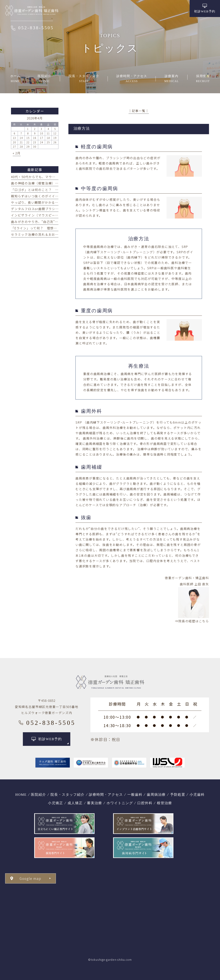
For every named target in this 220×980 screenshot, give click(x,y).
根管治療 (164, 803)
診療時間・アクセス (106, 795)
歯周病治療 (156, 795)
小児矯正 (56, 803)
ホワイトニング (120, 803)
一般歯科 (135, 795)
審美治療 (95, 803)
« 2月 (17, 153)
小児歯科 (197, 795)
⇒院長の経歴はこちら (192, 621)
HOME (21, 795)
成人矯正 (75, 803)
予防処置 (178, 795)
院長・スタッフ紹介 (68, 795)
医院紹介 (38, 795)
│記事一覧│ (139, 111)
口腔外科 (145, 803)
